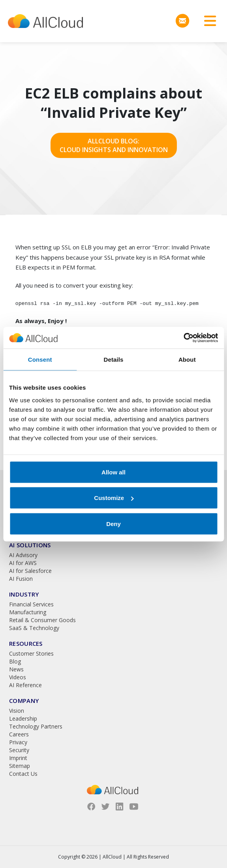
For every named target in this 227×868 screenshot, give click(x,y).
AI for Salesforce (30, 571)
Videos (18, 677)
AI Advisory (23, 555)
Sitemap (20, 766)
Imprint (18, 758)
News (16, 669)
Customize (114, 498)
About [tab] (187, 360)
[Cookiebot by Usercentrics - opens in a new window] (183, 338)
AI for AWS (23, 563)
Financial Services (31, 604)
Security (19, 750)
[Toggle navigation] (207, 21)
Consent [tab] (40, 360)
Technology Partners (36, 726)
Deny (113, 523)
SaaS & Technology (34, 628)
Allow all (113, 472)
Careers (19, 734)
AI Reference (25, 685)
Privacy (18, 742)
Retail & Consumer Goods (42, 620)
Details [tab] (114, 360)
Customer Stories (31, 653)
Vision (17, 711)
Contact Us (23, 774)
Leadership (23, 718)
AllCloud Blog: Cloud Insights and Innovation (114, 145)
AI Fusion (21, 579)
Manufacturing (28, 612)
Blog (15, 661)
